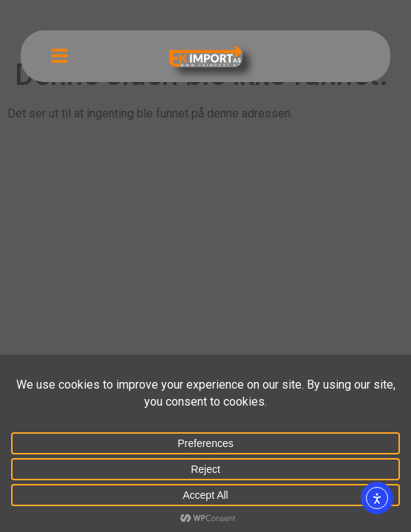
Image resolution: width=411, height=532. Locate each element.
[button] (60, 56)
